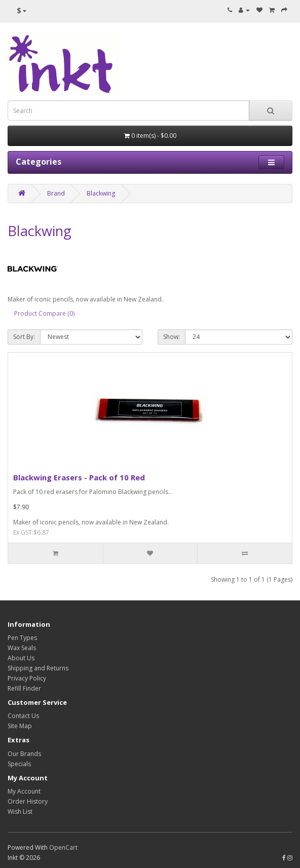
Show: (172, 337)
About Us (21, 658)
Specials (19, 764)
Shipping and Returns (38, 668)
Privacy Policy (27, 678)
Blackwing (101, 193)
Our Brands (24, 754)
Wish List (20, 812)
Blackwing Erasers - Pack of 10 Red (79, 477)
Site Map (20, 726)
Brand (56, 193)
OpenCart (63, 847)
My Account (24, 791)
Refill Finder (24, 688)
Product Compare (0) (44, 313)
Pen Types (22, 638)
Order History (28, 801)
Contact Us (23, 716)
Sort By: (24, 337)
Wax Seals (22, 648)
